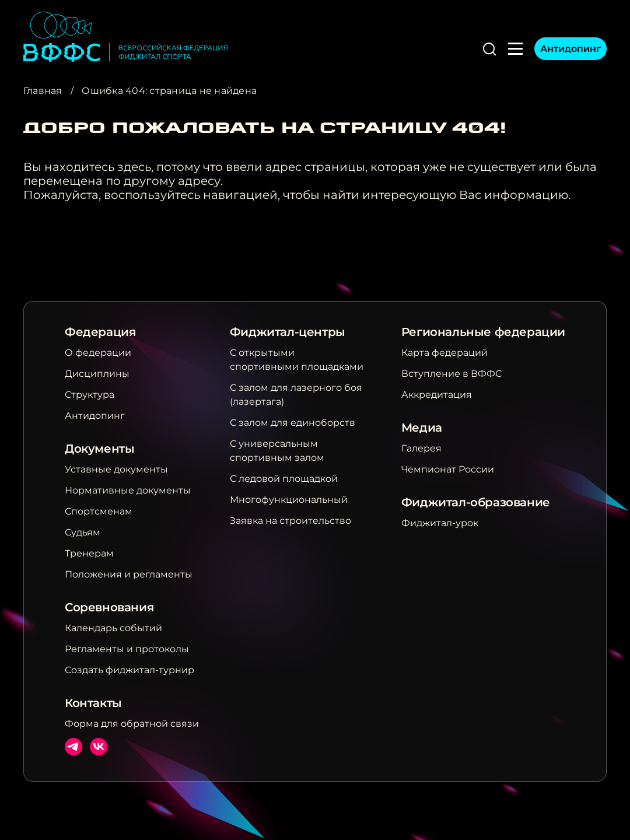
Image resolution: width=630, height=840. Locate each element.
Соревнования (109, 607)
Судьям (83, 532)
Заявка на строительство (290, 521)
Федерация (100, 332)
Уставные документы (116, 469)
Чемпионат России (448, 469)
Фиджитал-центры (288, 332)
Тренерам (89, 553)
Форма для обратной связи (132, 724)
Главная (43, 91)
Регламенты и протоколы (127, 649)
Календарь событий (113, 628)
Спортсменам (99, 511)
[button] (489, 49)
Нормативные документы (128, 490)
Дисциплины (97, 374)
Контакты (93, 703)
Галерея (421, 448)
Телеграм (73, 747)
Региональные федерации (483, 332)
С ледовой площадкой (284, 479)
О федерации (98, 353)
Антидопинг (570, 49)
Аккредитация (437, 395)
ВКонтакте (99, 747)
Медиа (422, 428)
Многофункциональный (289, 500)
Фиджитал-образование (476, 502)
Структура (90, 395)
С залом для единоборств (293, 423)
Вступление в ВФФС (452, 374)
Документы (99, 449)
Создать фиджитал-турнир (129, 670)
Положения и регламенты (129, 574)
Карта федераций (444, 353)
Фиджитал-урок (440, 523)
